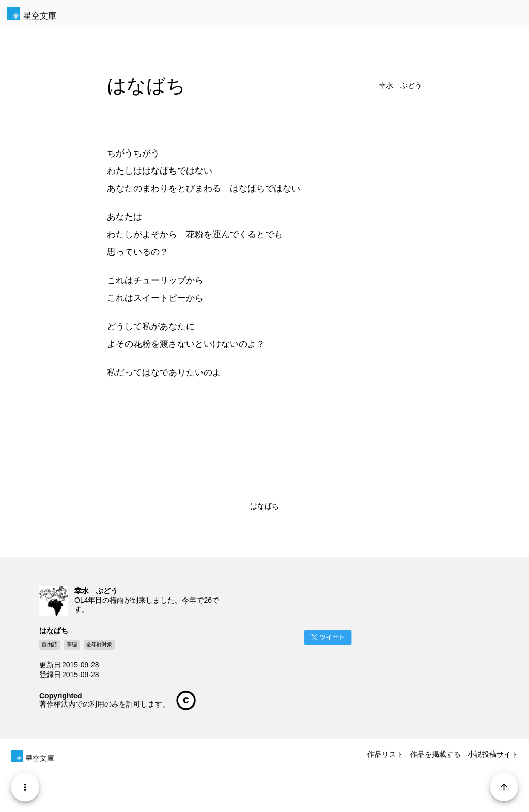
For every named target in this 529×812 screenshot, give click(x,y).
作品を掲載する (435, 754)
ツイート (332, 637)
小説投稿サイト (493, 754)
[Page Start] (504, 787)
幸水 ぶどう (400, 86)
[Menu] (25, 787)
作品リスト (385, 754)
